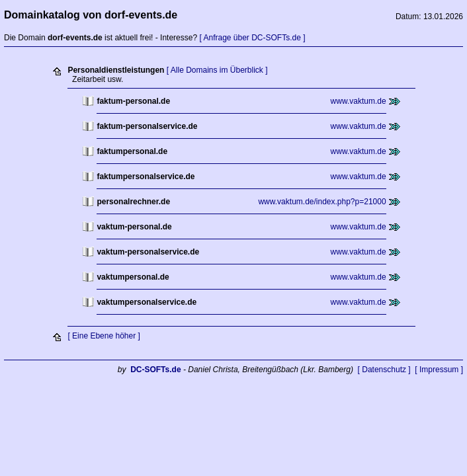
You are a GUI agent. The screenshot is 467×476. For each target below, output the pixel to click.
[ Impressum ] (439, 370)
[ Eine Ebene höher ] (104, 336)
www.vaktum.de (359, 101)
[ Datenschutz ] (384, 370)
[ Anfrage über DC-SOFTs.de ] (252, 38)
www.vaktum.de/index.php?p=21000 (322, 202)
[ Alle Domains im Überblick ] (217, 70)
